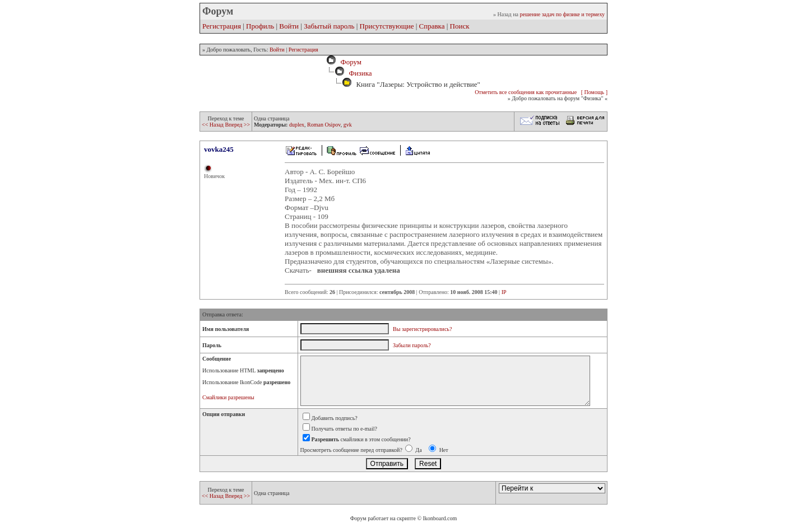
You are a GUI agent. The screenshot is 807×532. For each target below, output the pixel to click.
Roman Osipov (324, 125)
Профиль (260, 26)
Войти (289, 26)
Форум (349, 62)
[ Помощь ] (594, 92)
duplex (297, 125)
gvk (348, 125)
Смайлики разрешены (228, 397)
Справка (432, 26)
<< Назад (213, 125)
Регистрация (222, 26)
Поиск (460, 26)
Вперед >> (237, 125)
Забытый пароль (329, 26)
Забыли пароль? (412, 345)
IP (504, 292)
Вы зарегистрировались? (422, 329)
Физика (360, 73)
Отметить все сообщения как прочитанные (526, 92)
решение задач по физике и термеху (562, 14)
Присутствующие (387, 26)
